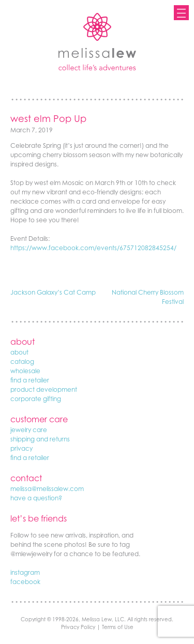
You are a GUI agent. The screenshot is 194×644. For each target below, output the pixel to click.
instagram (25, 572)
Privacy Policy (78, 627)
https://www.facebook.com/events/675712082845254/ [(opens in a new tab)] (93, 248)
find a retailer (30, 380)
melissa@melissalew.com (47, 489)
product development (44, 389)
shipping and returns (40, 439)
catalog (22, 362)
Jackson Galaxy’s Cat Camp (53, 292)
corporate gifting (36, 399)
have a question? (36, 498)
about (19, 352)
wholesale (25, 371)
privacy (21, 448)
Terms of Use (118, 627)
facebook (25, 582)
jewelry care (29, 430)
